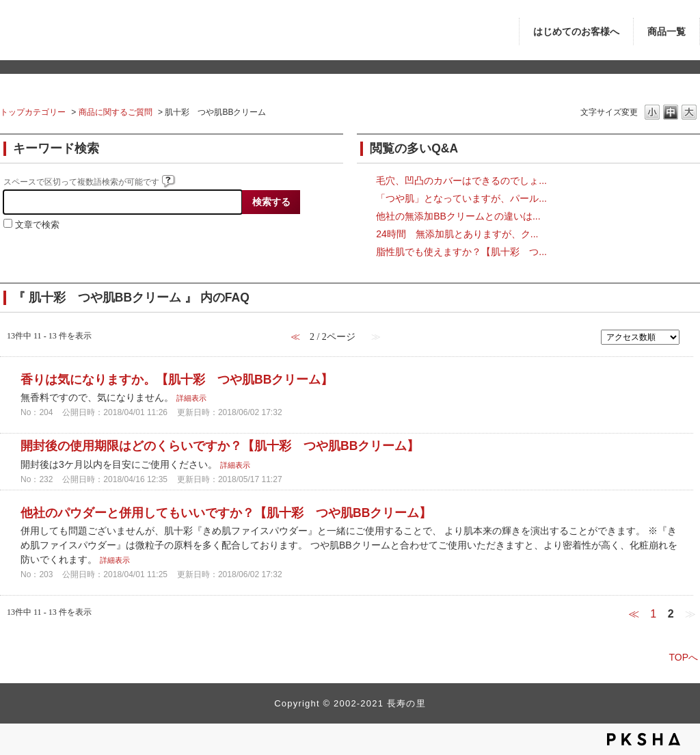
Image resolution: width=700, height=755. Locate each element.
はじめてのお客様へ (576, 32)
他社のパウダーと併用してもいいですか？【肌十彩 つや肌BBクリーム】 (226, 513)
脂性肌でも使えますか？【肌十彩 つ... (461, 252)
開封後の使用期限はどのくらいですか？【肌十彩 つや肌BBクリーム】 (220, 446)
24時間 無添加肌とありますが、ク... (457, 234)
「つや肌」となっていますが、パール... (461, 198)
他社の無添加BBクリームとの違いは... (458, 216)
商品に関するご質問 (116, 112)
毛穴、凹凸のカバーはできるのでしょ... (461, 181)
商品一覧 (667, 32)
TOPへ (683, 657)
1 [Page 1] (653, 614)
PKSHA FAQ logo (644, 739)
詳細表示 (191, 398)
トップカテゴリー (33, 112)
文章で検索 (37, 225)
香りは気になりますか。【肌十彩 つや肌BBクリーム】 (177, 380)
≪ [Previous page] (634, 614)
